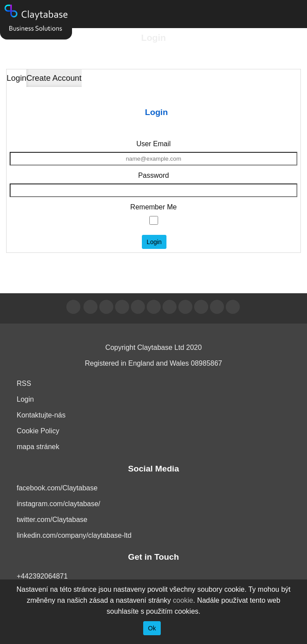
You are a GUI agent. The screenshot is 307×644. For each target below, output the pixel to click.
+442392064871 (42, 576)
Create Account (54, 78)
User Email (153, 144)
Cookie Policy (38, 431)
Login (16, 78)
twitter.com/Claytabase (52, 520)
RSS (24, 383)
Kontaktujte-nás (41, 415)
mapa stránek (38, 447)
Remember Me (154, 207)
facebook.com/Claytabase (57, 488)
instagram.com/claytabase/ (58, 504)
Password (153, 175)
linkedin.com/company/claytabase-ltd (74, 535)
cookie (183, 600)
